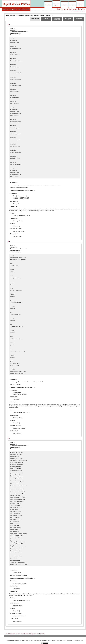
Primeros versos (72, 5)
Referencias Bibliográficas (57, 19)
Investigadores (79, 18)
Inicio (7, 634)
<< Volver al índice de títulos (78, 11)
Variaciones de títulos (68, 19)
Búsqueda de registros (56, 4)
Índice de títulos (64, 5)
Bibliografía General (34, 634)
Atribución (46, 18)
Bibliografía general (80, 4)
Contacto (42, 634)
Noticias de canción (35, 18)
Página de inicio (48, 5)
